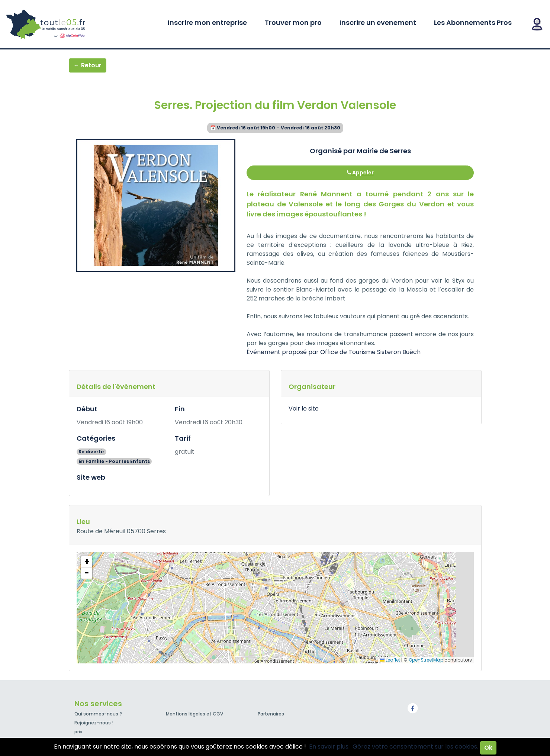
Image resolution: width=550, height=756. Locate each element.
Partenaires (271, 714)
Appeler (360, 173)
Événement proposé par (283, 352)
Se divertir (91, 452)
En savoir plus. (329, 747)
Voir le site (304, 408)
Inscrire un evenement (378, 22)
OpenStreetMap (426, 660)
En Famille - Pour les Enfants (114, 461)
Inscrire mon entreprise (207, 22)
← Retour (88, 65)
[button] (87, 562)
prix (78, 732)
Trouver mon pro (293, 22)
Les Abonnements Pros (473, 22)
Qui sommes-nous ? (98, 714)
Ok (488, 748)
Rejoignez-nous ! (94, 723)
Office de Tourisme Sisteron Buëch (370, 352)
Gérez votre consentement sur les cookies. (415, 747)
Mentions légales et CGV (194, 714)
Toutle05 (74, 24)
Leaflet (390, 660)
